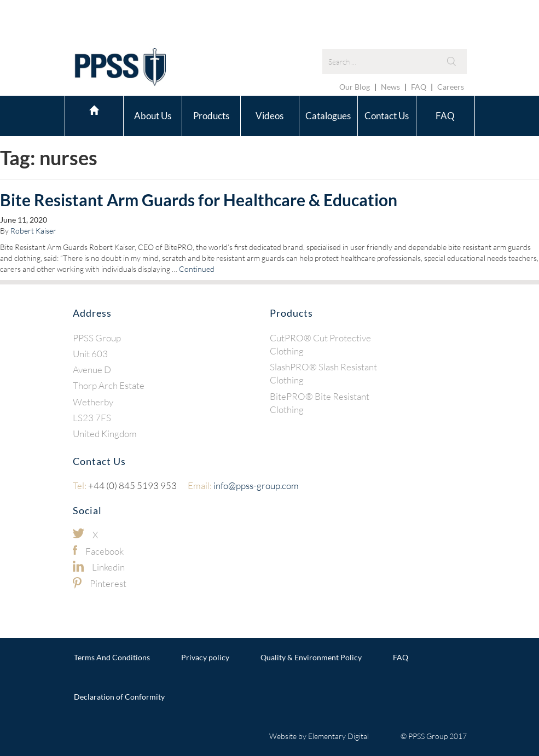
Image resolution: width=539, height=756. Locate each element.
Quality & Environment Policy (311, 657)
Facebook (105, 551)
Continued (197, 269)
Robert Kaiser (33, 231)
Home (94, 114)
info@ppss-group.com (243, 485)
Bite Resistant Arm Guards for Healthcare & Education (199, 200)
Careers (451, 87)
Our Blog (355, 87)
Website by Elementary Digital (319, 736)
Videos (269, 116)
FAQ (419, 87)
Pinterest (108, 583)
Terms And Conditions (112, 657)
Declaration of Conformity (119, 697)
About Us (153, 116)
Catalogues (328, 116)
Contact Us (387, 116)
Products (211, 116)
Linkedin (108, 567)
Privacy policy (205, 657)
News (390, 87)
